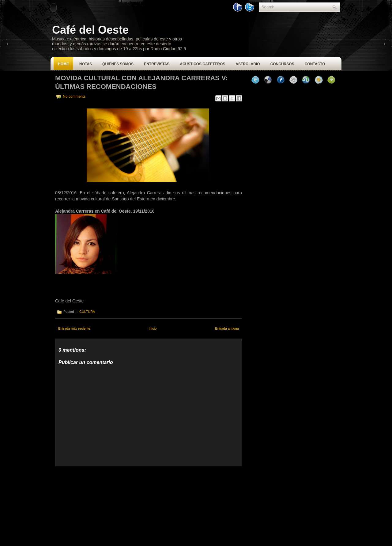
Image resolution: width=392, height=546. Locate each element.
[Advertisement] (101, 505)
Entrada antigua (227, 328)
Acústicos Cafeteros (202, 64)
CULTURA (87, 312)
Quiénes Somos (118, 64)
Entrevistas (157, 64)
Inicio (153, 328)
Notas (86, 64)
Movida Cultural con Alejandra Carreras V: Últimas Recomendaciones (141, 82)
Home (63, 64)
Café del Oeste (90, 30)
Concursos (282, 64)
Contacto (315, 64)
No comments (74, 97)
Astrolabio (248, 64)
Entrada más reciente (74, 328)
